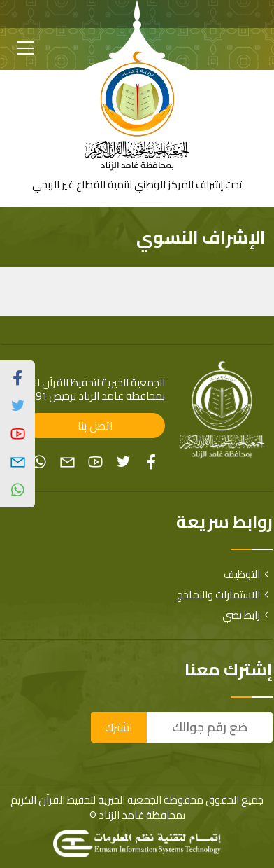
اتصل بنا (95, 426)
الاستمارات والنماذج (225, 595)
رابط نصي (247, 615)
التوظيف (248, 574)
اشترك (119, 727)
